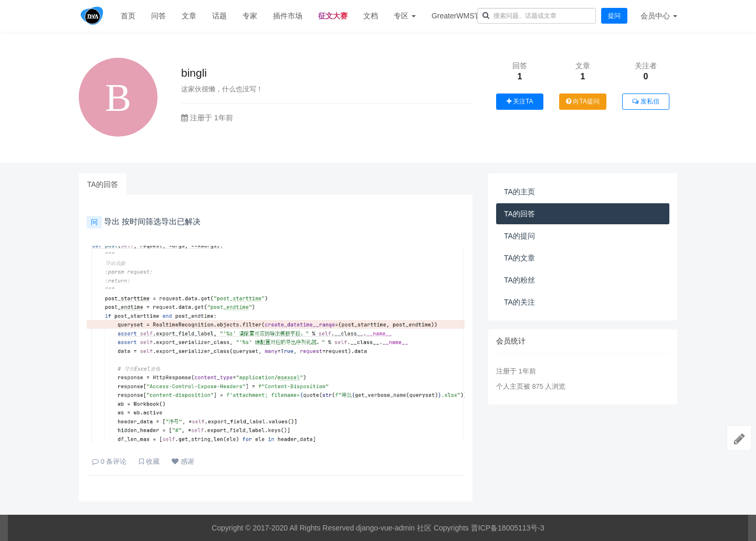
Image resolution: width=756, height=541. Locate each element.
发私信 (645, 101)
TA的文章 (519, 258)
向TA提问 (583, 101)
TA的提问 (519, 236)
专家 (250, 16)
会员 (659, 16)
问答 (159, 16)
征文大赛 (333, 16)
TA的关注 (519, 302)
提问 (614, 16)
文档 (371, 16)
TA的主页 (519, 192)
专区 (405, 16)
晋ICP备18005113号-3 (508, 528)
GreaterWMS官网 (460, 16)
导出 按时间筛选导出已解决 (144, 221)
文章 (189, 16)
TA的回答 (103, 184)
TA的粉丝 (519, 280)
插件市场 (288, 16)
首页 (128, 16)
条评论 (109, 461)
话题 (219, 16)
